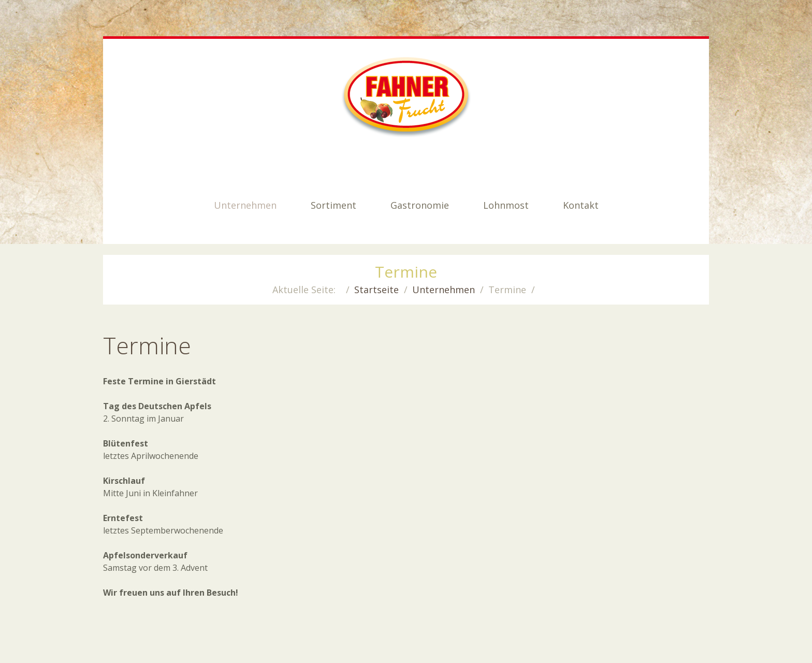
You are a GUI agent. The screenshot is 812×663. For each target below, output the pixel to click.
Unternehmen (444, 290)
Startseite (376, 290)
